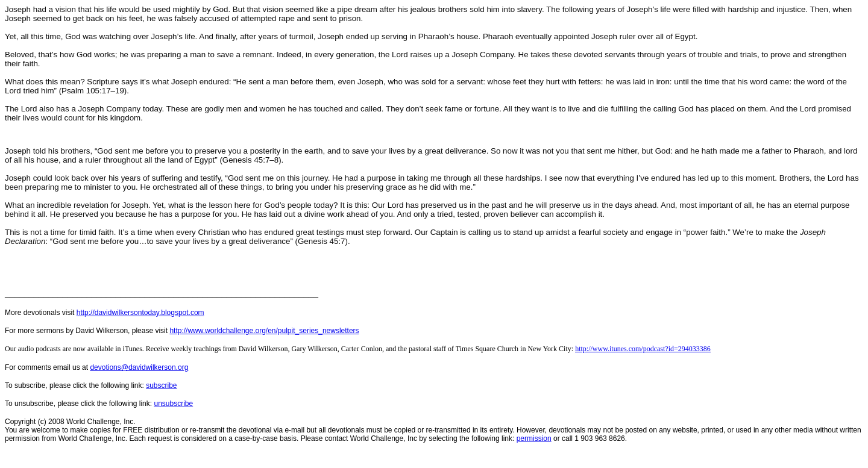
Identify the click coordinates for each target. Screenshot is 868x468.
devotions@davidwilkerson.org (139, 367)
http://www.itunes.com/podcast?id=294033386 (643, 349)
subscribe (161, 385)
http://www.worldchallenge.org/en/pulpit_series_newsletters (264, 331)
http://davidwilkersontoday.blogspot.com (140, 313)
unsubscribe (173, 404)
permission (534, 438)
